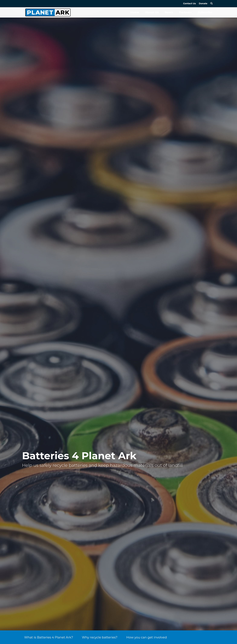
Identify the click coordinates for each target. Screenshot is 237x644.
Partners (185, 12)
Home (135, 12)
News (169, 12)
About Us (152, 12)
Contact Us (190, 3)
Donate (203, 3)
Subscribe (205, 12)
